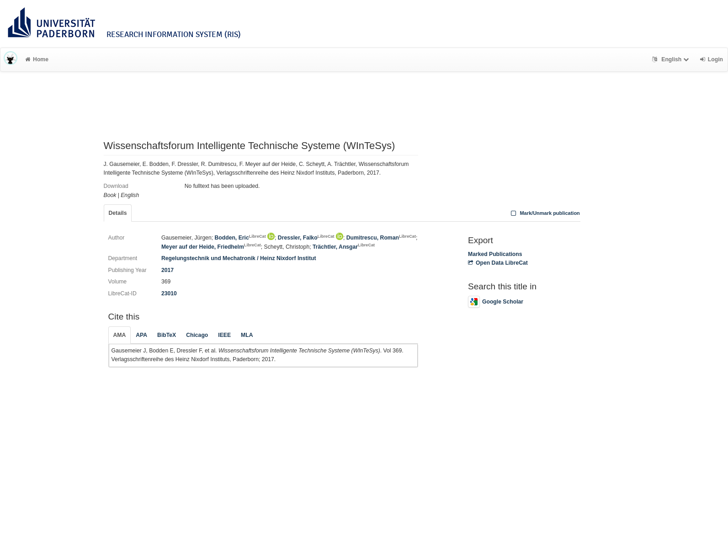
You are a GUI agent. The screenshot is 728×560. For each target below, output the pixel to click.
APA (141, 335)
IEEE (224, 335)
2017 (167, 270)
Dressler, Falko (306, 238)
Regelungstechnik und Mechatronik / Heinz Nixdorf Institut (239, 258)
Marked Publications (495, 254)
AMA (120, 335)
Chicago (197, 335)
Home (37, 59)
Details (118, 213)
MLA (247, 335)
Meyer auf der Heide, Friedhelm (211, 247)
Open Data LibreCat (498, 263)
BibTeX (167, 335)
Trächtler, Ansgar (344, 247)
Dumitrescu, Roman (381, 238)
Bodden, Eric (240, 238)
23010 (169, 293)
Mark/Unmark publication (545, 213)
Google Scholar (496, 302)
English (672, 59)
